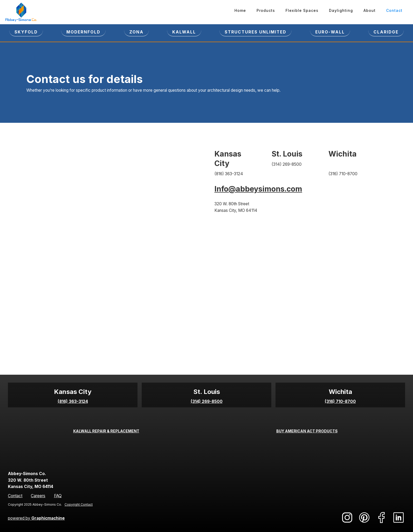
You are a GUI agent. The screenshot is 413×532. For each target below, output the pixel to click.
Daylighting (341, 10)
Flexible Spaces (302, 10)
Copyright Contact (79, 504)
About (370, 10)
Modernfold (83, 32)
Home (240, 10)
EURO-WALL (330, 32)
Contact (394, 10)
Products (266, 10)
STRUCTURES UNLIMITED (255, 32)
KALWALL (184, 32)
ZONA (136, 32)
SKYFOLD (26, 32)
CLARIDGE (386, 32)
